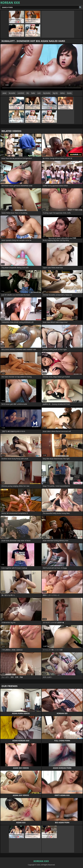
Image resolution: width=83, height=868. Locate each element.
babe (33, 93)
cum (39, 93)
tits (28, 93)
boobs (69, 93)
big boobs (47, 93)
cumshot (21, 93)
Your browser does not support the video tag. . (41, 67)
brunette (12, 93)
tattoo (62, 93)
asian (4, 93)
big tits (55, 93)
